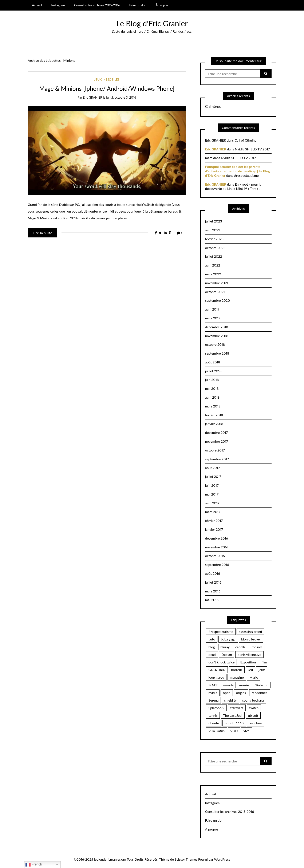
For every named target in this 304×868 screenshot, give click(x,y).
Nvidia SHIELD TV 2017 (252, 149)
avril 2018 (212, 397)
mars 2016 (213, 591)
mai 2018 (212, 388)
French (34, 865)
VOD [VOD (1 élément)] (234, 731)
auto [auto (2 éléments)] (212, 639)
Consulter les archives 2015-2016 (97, 5)
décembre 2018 (216, 327)
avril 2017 (212, 503)
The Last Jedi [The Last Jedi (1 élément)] (233, 715)
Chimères (213, 106)
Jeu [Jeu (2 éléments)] (250, 670)
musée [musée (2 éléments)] (244, 685)
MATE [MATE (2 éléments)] (213, 685)
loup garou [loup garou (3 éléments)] (216, 677)
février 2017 (214, 520)
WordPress (222, 859)
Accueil (37, 5)
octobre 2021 (215, 292)
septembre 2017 (217, 459)
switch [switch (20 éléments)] (254, 708)
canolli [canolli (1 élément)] (240, 647)
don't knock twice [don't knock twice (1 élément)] (221, 662)
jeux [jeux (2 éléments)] (262, 670)
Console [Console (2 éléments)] (256, 647)
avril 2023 (212, 230)
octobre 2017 (215, 450)
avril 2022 (212, 265)
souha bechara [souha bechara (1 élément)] (253, 700)
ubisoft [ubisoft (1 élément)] (253, 715)
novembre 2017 (216, 441)
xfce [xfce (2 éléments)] (246, 731)
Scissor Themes (186, 859)
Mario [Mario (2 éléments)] (254, 677)
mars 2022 (213, 274)
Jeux (98, 79)
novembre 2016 (216, 547)
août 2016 (212, 573)
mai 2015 (212, 600)
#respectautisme (246, 175)
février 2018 (214, 415)
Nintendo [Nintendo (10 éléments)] (261, 685)
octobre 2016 (215, 556)
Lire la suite (43, 233)
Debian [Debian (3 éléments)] (227, 654)
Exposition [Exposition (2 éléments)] (248, 662)
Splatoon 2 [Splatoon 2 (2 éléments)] (216, 708)
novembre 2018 (217, 336)
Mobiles (113, 79)
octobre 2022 (215, 248)
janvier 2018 (214, 424)
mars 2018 (213, 406)
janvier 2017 (214, 529)
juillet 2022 (213, 256)
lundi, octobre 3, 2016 (121, 97)
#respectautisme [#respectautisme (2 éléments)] (221, 632)
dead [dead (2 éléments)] (212, 654)
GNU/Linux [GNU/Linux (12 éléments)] (217, 670)
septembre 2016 (217, 565)
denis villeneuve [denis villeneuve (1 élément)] (249, 654)
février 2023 (214, 239)
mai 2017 (212, 494)
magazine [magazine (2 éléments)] (237, 677)
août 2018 (212, 362)
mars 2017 (213, 512)
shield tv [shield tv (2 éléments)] (230, 700)
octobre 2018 (215, 344)
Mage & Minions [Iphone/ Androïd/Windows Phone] (107, 88)
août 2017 (212, 468)
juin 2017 (212, 485)
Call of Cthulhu (245, 140)
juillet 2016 (213, 582)
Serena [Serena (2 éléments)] (213, 700)
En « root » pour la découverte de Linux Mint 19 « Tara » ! (233, 186)
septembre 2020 (217, 300)
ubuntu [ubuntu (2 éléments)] (214, 723)
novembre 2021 (216, 283)
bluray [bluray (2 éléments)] (225, 647)
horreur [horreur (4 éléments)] (237, 670)
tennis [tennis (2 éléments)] (213, 715)
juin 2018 (212, 380)
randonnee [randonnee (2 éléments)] (259, 693)
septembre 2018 (217, 353)
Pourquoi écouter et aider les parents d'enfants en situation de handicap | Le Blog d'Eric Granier (237, 171)
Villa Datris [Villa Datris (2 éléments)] (216, 731)
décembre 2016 (216, 538)
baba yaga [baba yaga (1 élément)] (228, 639)
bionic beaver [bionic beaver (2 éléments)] (251, 639)
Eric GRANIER (92, 97)
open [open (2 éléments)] (227, 693)
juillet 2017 (213, 476)
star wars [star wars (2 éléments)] (237, 708)
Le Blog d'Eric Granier (152, 23)
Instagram (58, 5)
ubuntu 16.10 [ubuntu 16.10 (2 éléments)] (234, 723)
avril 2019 (212, 309)
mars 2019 (213, 318)
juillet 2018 (213, 371)
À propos (162, 5)
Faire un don (138, 5)
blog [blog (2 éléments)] (212, 647)
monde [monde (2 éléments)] (228, 685)
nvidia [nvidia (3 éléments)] (213, 693)
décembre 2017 (216, 432)
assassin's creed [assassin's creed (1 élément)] (250, 632)
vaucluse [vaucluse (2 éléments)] (256, 723)
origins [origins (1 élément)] (241, 693)
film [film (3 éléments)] (264, 662)
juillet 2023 (213, 221)
